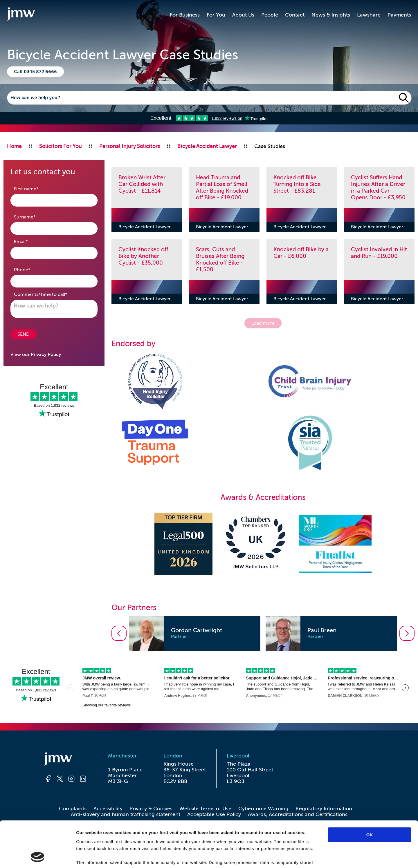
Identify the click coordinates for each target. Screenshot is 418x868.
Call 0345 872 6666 (35, 72)
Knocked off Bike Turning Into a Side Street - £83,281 (297, 184)
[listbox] (263, 633)
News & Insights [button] (331, 15)
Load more (263, 323)
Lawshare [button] (369, 15)
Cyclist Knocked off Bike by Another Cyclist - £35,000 (143, 256)
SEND (24, 334)
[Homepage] (66, 760)
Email (30, 241)
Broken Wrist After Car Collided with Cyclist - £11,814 (142, 184)
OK (370, 792)
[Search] (202, 98)
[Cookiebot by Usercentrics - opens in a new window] (38, 857)
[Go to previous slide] (119, 633)
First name (35, 188)
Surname (34, 217)
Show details (305, 857)
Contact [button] (295, 15)
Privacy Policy (46, 355)
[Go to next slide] (407, 633)
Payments (399, 15)
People (270, 15)
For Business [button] (185, 15)
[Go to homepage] (21, 15)
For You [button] (216, 15)
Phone (31, 269)
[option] (195, 633)
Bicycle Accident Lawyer (145, 227)
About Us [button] (243, 15)
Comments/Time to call (50, 294)
